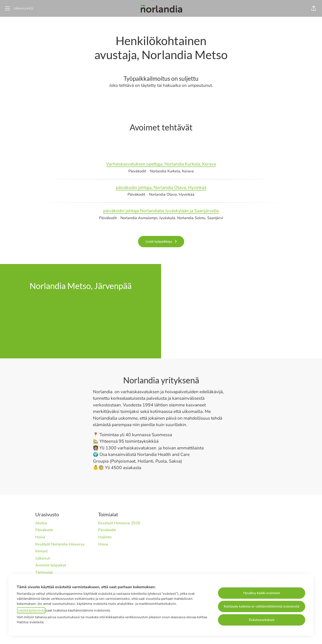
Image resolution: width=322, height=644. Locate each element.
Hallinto (105, 537)
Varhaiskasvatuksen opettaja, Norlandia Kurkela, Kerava (161, 164)
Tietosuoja (44, 572)
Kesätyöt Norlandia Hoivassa (60, 544)
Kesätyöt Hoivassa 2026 (119, 523)
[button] (314, 8)
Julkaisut (42, 558)
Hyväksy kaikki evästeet (262, 593)
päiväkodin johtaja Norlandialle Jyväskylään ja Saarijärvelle (161, 211)
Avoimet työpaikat (51, 565)
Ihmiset (41, 551)
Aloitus (41, 523)
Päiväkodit (44, 530)
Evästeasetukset (262, 620)
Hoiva (40, 537)
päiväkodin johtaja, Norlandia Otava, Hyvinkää (161, 188)
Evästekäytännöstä (31, 610)
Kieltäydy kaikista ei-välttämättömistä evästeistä (262, 606)
